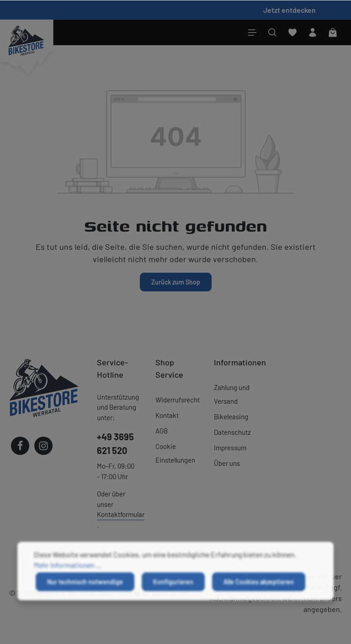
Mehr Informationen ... (67, 573)
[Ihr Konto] (313, 32)
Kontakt (167, 415)
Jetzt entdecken (290, 10)
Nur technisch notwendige (85, 590)
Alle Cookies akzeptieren (259, 590)
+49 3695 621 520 (115, 443)
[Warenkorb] (333, 32)
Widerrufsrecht (178, 400)
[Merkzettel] (292, 32)
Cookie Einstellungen (175, 453)
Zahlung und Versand (232, 394)
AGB (162, 431)
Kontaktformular (121, 514)
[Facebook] (20, 446)
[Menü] (252, 32)
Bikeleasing (231, 417)
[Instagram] (43, 446)
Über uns (227, 463)
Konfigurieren (173, 590)
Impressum (230, 448)
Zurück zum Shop (176, 282)
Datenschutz (232, 432)
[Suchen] (272, 32)
